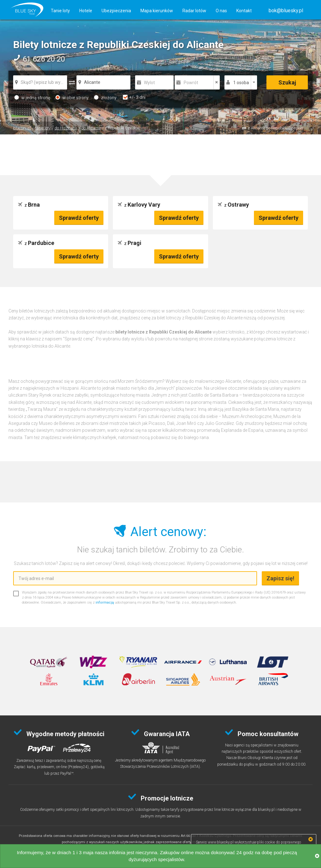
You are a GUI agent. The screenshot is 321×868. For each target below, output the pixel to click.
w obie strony (72, 98)
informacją (105, 602)
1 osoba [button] (241, 83)
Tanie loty (60, 11)
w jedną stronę (32, 98)
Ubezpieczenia (116, 11)
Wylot (149, 83)
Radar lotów (194, 11)
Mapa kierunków (157, 11)
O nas (221, 11)
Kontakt (244, 11)
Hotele (86, 11)
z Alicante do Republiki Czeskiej (275, 128)
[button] (286, 11)
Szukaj (287, 82)
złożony (105, 98)
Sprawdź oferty (79, 218)
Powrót (191, 83)
